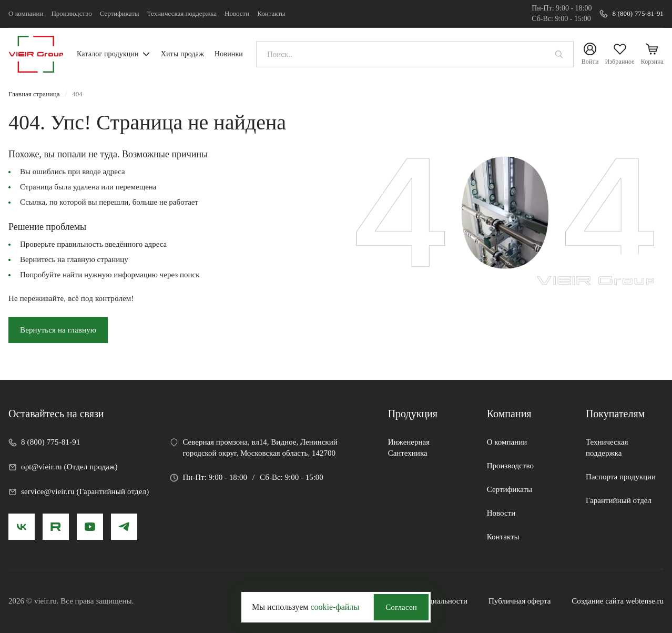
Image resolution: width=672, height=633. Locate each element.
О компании (26, 13)
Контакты (271, 13)
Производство (71, 13)
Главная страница (34, 94)
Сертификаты (120, 13)
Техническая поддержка (182, 13)
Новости (237, 13)
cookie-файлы (335, 607)
